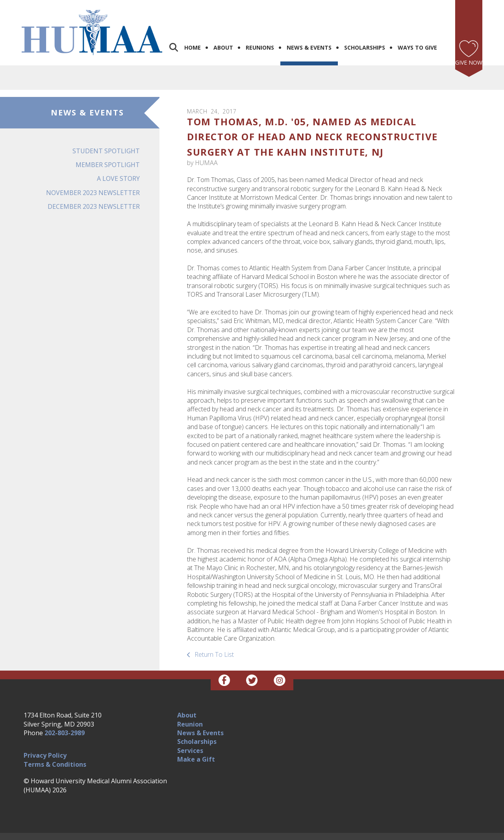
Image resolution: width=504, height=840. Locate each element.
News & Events (309, 36)
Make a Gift (196, 747)
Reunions (260, 36)
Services (190, 739)
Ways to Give (417, 36)
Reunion (190, 712)
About (223, 36)
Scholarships (365, 36)
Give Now (469, 51)
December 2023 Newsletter (94, 195)
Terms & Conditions (55, 753)
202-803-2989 (65, 721)
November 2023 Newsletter (93, 180)
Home (193, 36)
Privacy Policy (45, 743)
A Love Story (118, 167)
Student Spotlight (106, 139)
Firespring (267, 833)
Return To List (213, 643)
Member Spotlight (108, 153)
